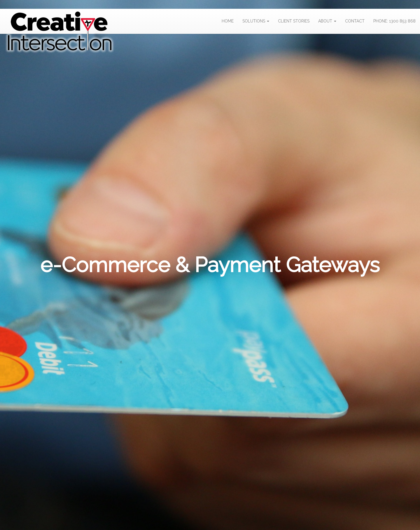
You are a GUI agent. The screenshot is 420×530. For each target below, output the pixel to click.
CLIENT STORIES (294, 21)
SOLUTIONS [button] (256, 21)
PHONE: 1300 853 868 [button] (394, 21)
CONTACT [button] (355, 21)
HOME (228, 21)
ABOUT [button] (327, 21)
